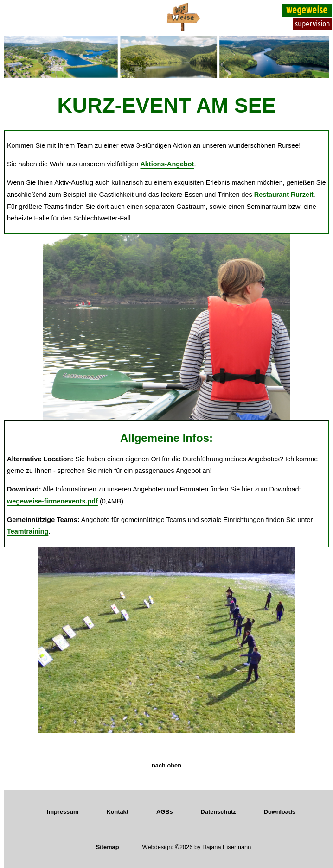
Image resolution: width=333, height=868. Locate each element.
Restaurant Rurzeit (284, 195)
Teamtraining (28, 531)
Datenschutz (218, 812)
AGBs (165, 812)
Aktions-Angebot (167, 164)
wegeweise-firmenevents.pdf (52, 501)
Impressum (63, 812)
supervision (313, 23)
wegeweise (307, 9)
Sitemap (108, 847)
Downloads (280, 812)
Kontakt (117, 812)
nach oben (166, 765)
